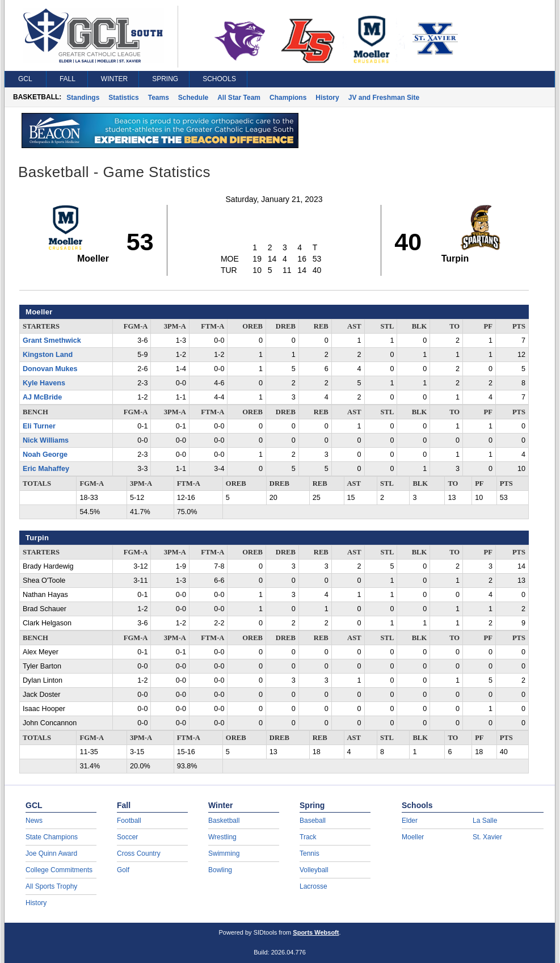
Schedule (193, 98)
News (34, 821)
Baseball (313, 821)
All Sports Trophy (51, 886)
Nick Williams (46, 440)
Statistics (123, 98)
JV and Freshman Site (384, 98)
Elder (410, 821)
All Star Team (239, 98)
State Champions (52, 837)
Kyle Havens (44, 383)
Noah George (45, 455)
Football (129, 821)
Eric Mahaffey (46, 469)
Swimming (224, 853)
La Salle (485, 821)
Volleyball (314, 870)
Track (308, 837)
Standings (83, 98)
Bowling (220, 870)
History (327, 98)
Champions (288, 98)
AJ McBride (42, 397)
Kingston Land (48, 355)
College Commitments (59, 870)
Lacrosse (313, 886)
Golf (123, 870)
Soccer (127, 837)
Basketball (224, 821)
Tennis (310, 853)
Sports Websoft (316, 932)
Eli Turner (39, 426)
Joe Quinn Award (51, 853)
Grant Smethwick (52, 340)
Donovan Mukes (50, 369)
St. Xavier (487, 837)
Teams (159, 98)
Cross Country (139, 853)
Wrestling (222, 837)
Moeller (413, 837)
